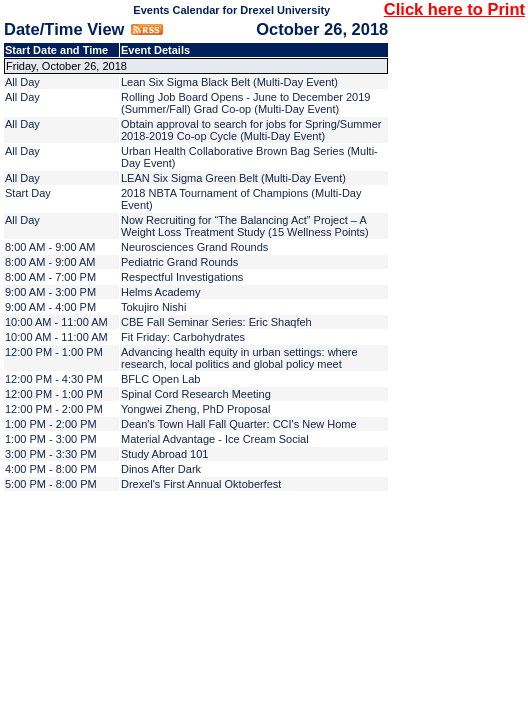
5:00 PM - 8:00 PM (51, 484)
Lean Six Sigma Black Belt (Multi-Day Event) (229, 82)
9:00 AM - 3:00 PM (50, 292)
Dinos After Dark (161, 469)
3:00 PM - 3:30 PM (51, 454)
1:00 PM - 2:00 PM (51, 424)
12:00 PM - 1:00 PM (54, 352)
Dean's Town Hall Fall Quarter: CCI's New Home (239, 424)
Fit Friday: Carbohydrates (183, 337)
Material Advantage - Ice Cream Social (215, 439)
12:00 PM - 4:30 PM (54, 379)
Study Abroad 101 (164, 454)
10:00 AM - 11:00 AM (56, 322)
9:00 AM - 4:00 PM (50, 307)
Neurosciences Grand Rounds (194, 247)
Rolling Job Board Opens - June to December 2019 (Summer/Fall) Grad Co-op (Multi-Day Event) (245, 103)
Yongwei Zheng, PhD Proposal (195, 409)
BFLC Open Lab (161, 379)
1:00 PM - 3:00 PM (51, 439)
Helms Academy (160, 292)
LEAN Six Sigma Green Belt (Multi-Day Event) (233, 178)
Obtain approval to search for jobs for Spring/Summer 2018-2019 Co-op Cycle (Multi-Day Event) (251, 130)
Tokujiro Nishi (153, 307)
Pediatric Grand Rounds (179, 262)
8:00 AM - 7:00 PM (50, 277)
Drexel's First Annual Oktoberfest (201, 484)
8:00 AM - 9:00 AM (50, 247)
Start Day (28, 193)
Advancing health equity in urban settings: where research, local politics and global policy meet (239, 358)
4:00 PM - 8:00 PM (51, 469)
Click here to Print (454, 9)
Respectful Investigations (182, 277)
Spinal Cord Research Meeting (196, 394)
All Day (22, 82)
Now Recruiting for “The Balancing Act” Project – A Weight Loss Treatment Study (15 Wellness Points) (245, 226)
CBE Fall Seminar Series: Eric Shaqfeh (216, 322)
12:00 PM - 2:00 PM (54, 409)
